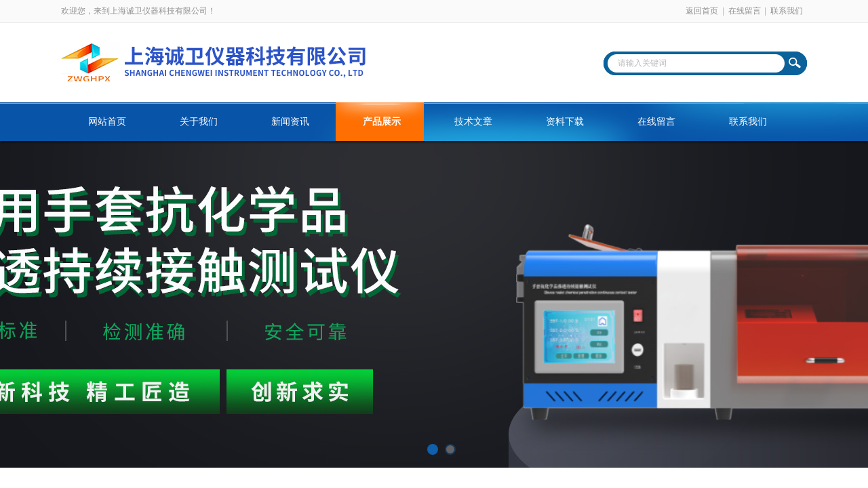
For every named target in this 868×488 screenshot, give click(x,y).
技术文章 (473, 122)
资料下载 (565, 122)
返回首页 (702, 11)
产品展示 (382, 122)
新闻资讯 (290, 122)
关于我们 (199, 122)
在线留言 (745, 11)
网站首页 (107, 122)
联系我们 (787, 11)
